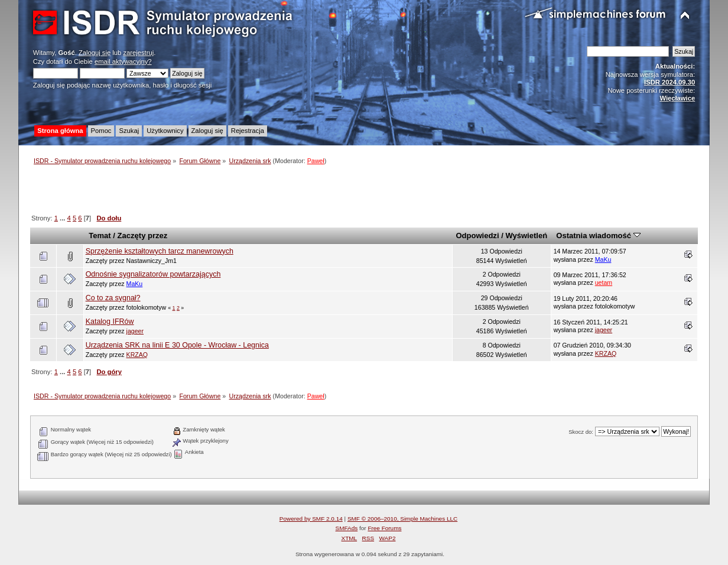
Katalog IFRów (110, 322)
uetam (604, 282)
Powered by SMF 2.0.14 (311, 519)
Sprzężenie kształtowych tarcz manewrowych (160, 251)
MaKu (603, 259)
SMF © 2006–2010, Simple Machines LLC (402, 519)
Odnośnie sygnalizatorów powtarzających (153, 274)
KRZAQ (137, 355)
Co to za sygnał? (113, 298)
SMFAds (347, 528)
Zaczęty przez (143, 236)
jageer (135, 331)
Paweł (316, 161)
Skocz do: (581, 432)
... (63, 218)
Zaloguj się (95, 53)
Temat (100, 236)
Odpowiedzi (477, 236)
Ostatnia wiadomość (598, 236)
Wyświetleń (526, 236)
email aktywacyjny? (123, 61)
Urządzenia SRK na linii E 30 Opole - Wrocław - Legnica (177, 345)
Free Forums (384, 528)
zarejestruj (138, 53)
